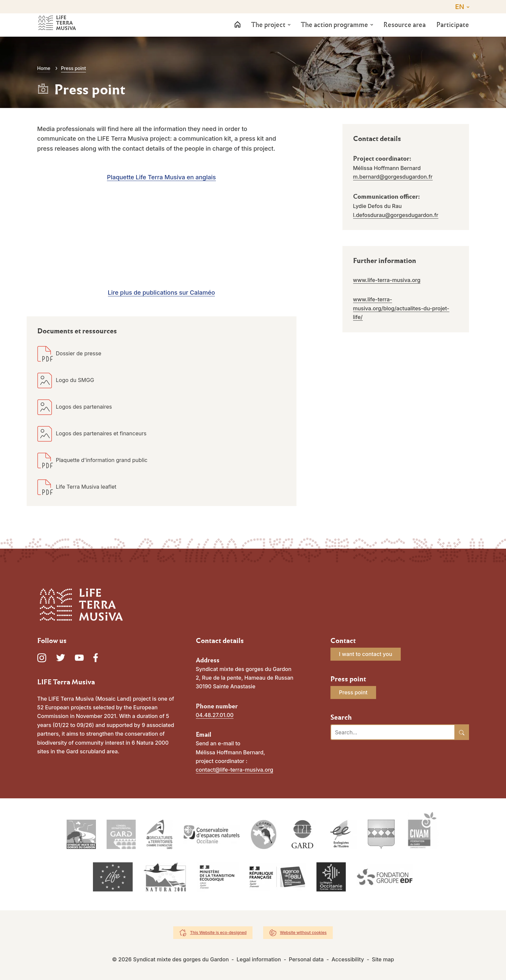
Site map (383, 959)
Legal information (259, 959)
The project (268, 32)
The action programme (334, 32)
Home (44, 68)
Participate (453, 32)
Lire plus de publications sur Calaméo (162, 292)
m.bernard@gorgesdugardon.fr (393, 177)
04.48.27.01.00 (215, 715)
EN (460, 7)
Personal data (306, 959)
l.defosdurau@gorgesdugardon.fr (396, 215)
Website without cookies (303, 932)
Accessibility (348, 959)
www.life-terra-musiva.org (387, 280)
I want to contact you (366, 654)
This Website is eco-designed (218, 932)
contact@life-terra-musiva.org (235, 770)
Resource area (405, 32)
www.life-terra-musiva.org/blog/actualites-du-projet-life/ (401, 308)
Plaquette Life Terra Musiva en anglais (161, 177)
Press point (353, 692)
